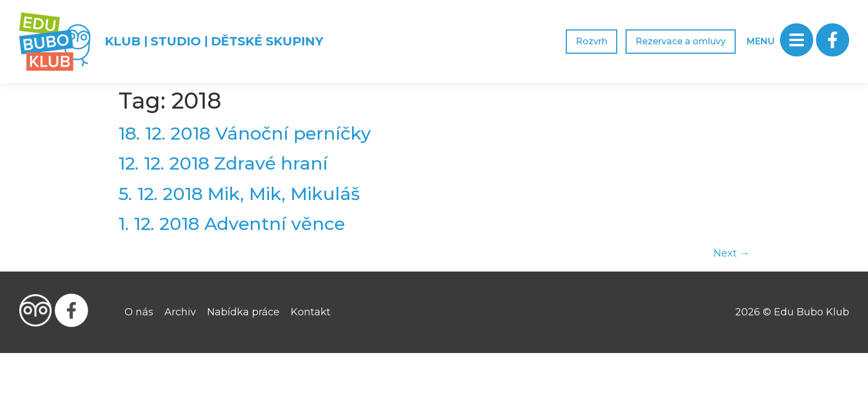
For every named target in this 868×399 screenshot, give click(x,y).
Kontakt (311, 312)
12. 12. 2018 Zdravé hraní (223, 163)
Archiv (180, 312)
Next (732, 253)
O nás (139, 312)
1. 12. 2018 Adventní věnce (232, 224)
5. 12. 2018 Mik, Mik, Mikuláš (239, 194)
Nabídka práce (243, 312)
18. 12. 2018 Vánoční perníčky (245, 133)
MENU (761, 41)
